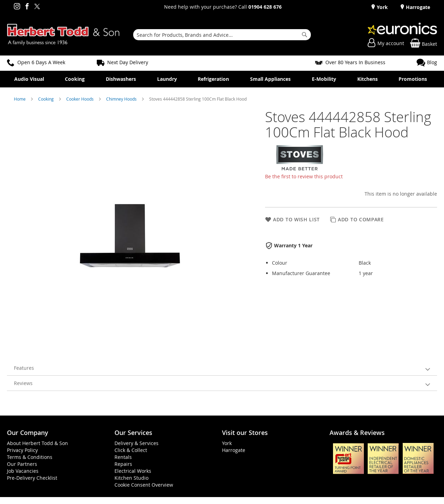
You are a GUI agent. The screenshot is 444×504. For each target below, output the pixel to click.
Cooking (46, 99)
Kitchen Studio (131, 478)
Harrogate (417, 7)
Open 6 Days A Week (41, 62)
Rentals (123, 457)
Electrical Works (133, 471)
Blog (432, 62)
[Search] (305, 35)
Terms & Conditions (30, 457)
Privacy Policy (22, 450)
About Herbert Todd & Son (37, 443)
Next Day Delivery (128, 62)
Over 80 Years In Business (355, 62)
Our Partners (22, 464)
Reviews (23, 383)
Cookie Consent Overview (144, 485)
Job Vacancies (23, 471)
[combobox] (222, 35)
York (382, 7)
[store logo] (63, 35)
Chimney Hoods (122, 99)
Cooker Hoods (80, 99)
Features (24, 368)
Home (20, 99)
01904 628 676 (265, 7)
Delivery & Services (136, 443)
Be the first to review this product (304, 176)
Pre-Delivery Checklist (32, 478)
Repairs (123, 464)
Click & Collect (131, 450)
